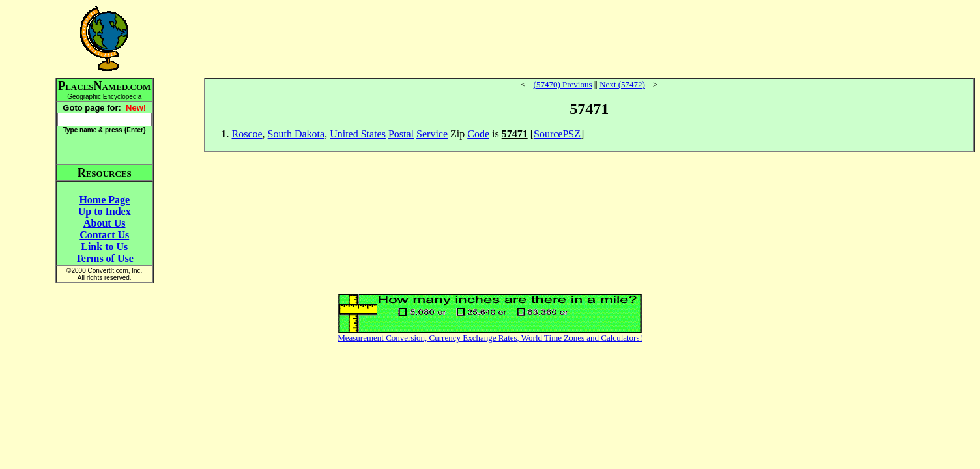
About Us (104, 223)
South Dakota (296, 134)
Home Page (104, 200)
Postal (401, 134)
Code (478, 134)
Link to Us (104, 247)
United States (358, 134)
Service (432, 134)
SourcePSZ (557, 134)
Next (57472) (622, 84)
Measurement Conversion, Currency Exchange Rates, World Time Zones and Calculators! (490, 338)
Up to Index (105, 211)
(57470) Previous (563, 84)
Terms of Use (105, 258)
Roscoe (247, 134)
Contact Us (104, 235)
